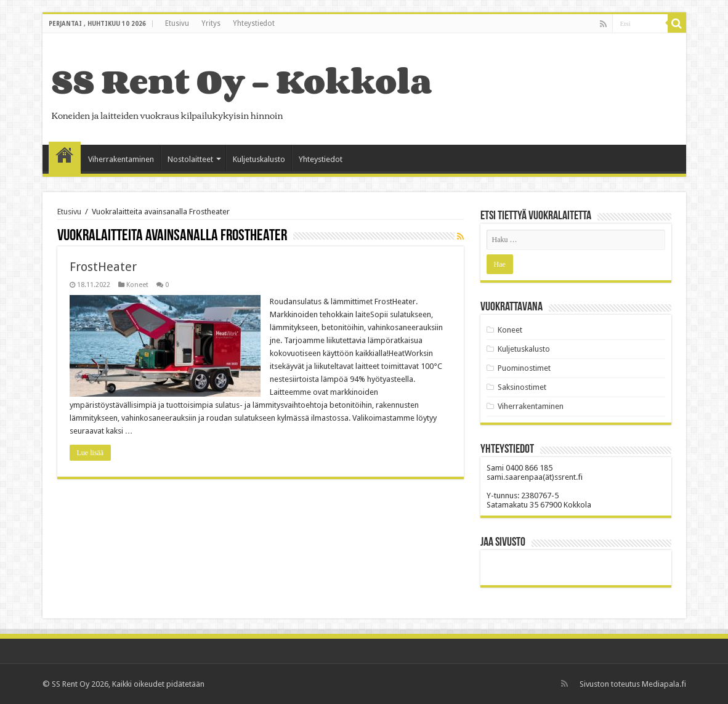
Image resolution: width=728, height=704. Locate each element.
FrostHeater (103, 267)
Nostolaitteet (190, 159)
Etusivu (177, 23)
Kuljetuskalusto (259, 159)
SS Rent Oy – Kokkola (242, 81)
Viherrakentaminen (121, 159)
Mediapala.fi (664, 684)
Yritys (211, 23)
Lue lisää (91, 453)
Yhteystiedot (254, 23)
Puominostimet (524, 368)
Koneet (137, 285)
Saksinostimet (522, 387)
